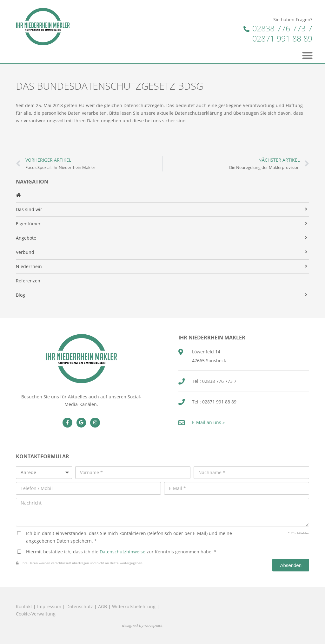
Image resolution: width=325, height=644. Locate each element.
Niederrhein (29, 266)
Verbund (25, 252)
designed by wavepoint (142, 625)
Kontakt (24, 606)
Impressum (49, 606)
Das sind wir (29, 209)
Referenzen (28, 281)
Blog (20, 295)
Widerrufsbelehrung (134, 606)
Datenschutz (80, 606)
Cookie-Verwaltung (36, 614)
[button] (308, 55)
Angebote (26, 238)
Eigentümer (28, 224)
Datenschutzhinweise (123, 552)
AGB (103, 606)
